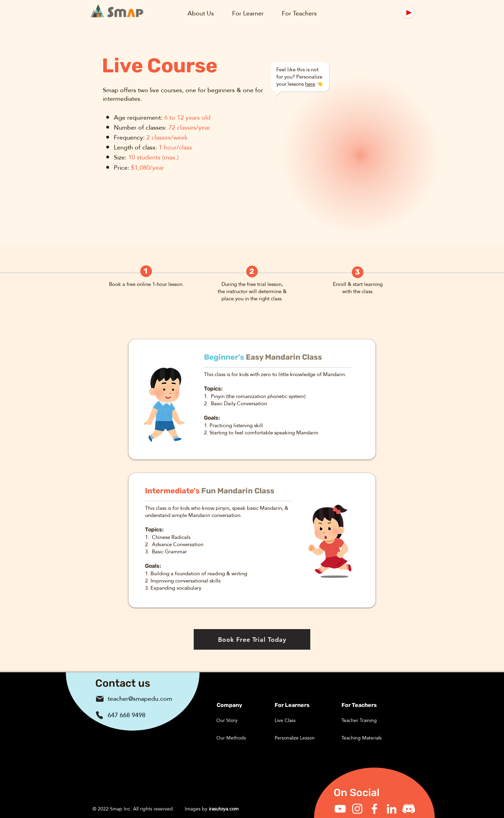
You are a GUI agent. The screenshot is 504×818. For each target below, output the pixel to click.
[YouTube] (340, 809)
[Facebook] (374, 809)
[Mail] (408, 13)
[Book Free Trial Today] (252, 639)
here (310, 84)
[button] (201, 13)
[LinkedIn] (392, 809)
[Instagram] (357, 809)
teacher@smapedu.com (140, 699)
